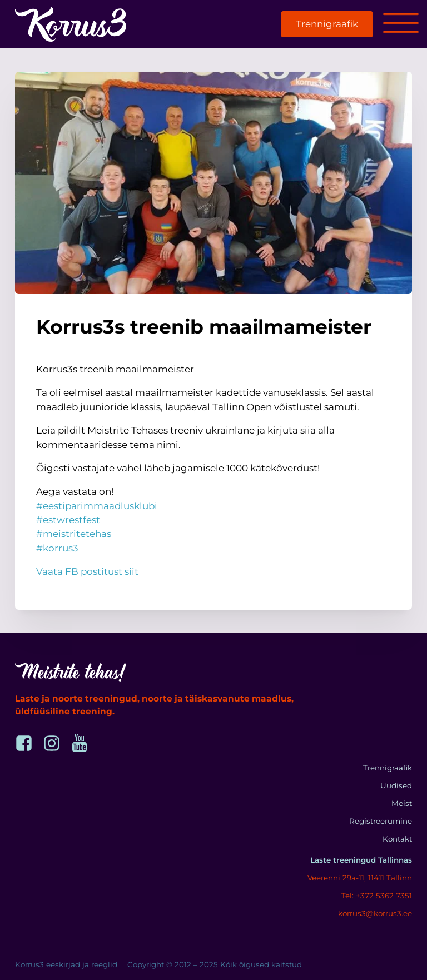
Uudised (396, 785)
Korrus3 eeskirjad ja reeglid (66, 964)
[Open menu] (401, 24)
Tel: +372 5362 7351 (377, 896)
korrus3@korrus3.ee (375, 913)
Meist (402, 803)
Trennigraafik (327, 24)
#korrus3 (57, 548)
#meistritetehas (74, 534)
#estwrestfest (68, 520)
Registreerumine (381, 821)
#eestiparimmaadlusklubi (97, 506)
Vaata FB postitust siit (87, 571)
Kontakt (397, 839)
